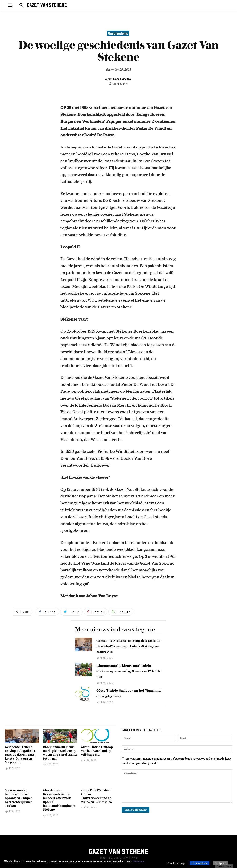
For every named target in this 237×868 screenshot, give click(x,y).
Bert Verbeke (122, 79)
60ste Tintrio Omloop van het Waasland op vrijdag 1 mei (97, 751)
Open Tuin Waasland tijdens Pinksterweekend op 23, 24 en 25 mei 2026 (97, 796)
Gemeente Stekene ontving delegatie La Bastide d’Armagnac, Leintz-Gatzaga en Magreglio (129, 646)
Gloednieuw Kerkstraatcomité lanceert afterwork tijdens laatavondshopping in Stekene (59, 800)
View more (138, 861)
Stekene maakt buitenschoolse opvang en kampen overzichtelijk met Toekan (19, 798)
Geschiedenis (118, 33)
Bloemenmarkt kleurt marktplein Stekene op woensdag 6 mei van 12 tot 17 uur (128, 671)
